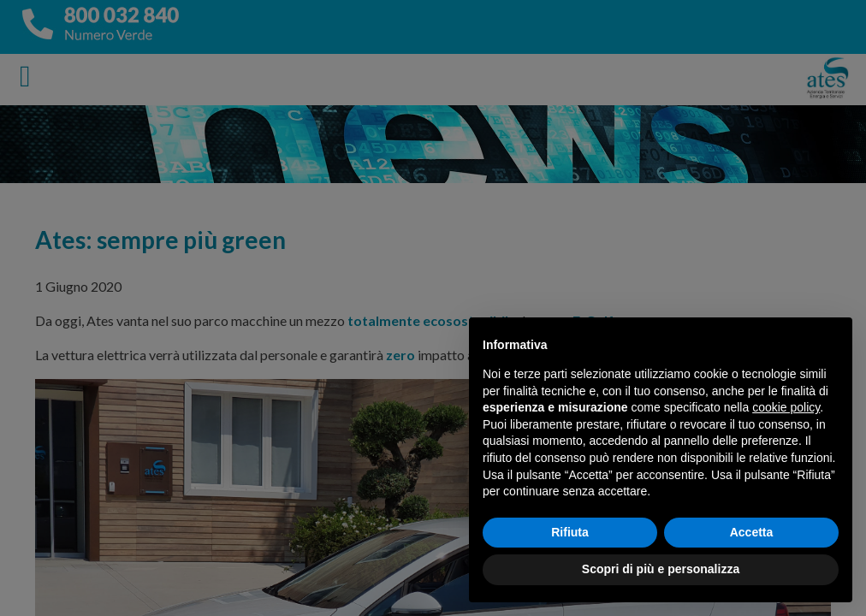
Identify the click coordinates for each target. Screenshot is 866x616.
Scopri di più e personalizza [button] (661, 569)
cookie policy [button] (786, 407)
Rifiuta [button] (570, 532)
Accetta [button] (752, 532)
